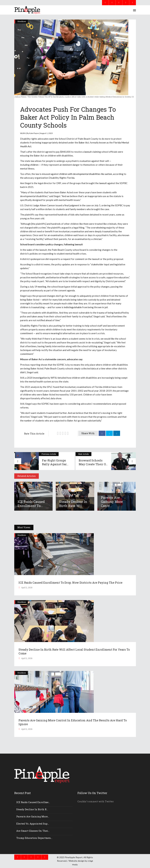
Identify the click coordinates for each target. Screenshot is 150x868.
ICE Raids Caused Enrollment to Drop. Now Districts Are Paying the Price (70, 583)
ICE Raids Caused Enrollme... (33, 802)
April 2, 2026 (27, 587)
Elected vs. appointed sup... (33, 824)
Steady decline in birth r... (32, 809)
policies (34, 254)
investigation (40, 378)
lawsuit (88, 152)
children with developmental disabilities (80, 174)
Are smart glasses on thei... (33, 831)
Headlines (22, 21)
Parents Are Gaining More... (33, 816)
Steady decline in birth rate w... (73, 504)
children (34, 165)
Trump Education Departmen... (34, 838)
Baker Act (84, 142)
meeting (42, 287)
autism (109, 174)
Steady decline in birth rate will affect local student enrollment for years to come (74, 651)
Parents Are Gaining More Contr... (112, 502)
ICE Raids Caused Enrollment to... (31, 504)
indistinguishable (73, 307)
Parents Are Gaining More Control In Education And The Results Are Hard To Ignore (73, 722)
